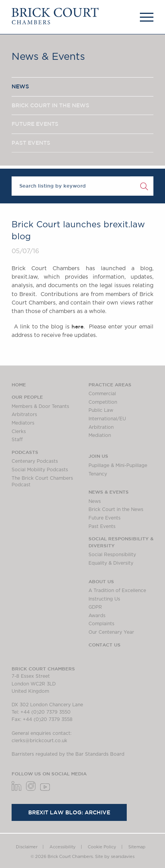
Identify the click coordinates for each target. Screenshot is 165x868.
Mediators (23, 423)
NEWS (20, 86)
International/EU (107, 419)
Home (19, 384)
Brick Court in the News (116, 509)
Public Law (101, 410)
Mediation (100, 435)
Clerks (19, 431)
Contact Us (105, 645)
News (95, 501)
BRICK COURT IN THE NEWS (50, 105)
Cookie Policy (102, 847)
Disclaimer (27, 847)
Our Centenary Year (111, 632)
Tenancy (98, 474)
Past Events (102, 526)
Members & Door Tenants (40, 406)
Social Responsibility (112, 555)
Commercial (102, 394)
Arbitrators (24, 415)
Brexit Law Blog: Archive (69, 812)
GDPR (95, 607)
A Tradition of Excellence (117, 591)
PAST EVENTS (31, 143)
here (77, 327)
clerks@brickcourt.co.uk (39, 741)
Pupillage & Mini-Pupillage (118, 465)
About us (101, 581)
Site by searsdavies (115, 857)
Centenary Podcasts (35, 461)
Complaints (101, 624)
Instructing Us (104, 599)
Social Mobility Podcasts (40, 470)
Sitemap (137, 847)
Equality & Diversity (111, 563)
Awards (97, 616)
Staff (17, 440)
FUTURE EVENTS (35, 124)
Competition (103, 402)
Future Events (105, 518)
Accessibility (63, 847)
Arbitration (101, 427)
